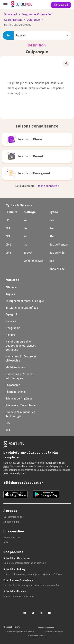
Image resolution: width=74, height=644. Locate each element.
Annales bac (57, 269)
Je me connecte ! (48, 186)
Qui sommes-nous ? (13, 517)
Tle (52, 236)
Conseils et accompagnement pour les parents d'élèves (33, 574)
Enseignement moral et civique (25, 301)
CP (7, 220)
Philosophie (13, 385)
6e (26, 220)
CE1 (8, 228)
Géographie (13, 328)
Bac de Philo (57, 253)
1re (52, 228)
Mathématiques (15, 367)
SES (8, 423)
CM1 (8, 245)
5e (26, 228)
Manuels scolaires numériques (19, 596)
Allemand (12, 287)
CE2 (8, 236)
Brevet (28, 253)
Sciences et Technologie (21, 405)
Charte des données (54, 632)
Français (11, 321)
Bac (52, 261)
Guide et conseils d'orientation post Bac (25, 563)
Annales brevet (34, 261)
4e (26, 236)
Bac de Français (59, 245)
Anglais (10, 294)
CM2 (8, 253)
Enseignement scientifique (22, 308)
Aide (6, 542)
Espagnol (11, 314)
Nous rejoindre (11, 522)
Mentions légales (46, 628)
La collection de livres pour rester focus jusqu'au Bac (31, 585)
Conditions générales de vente (20, 632)
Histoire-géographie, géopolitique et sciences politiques (21, 346)
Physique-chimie (16, 392)
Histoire (10, 335)
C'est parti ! (61, 5)
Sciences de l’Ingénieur (20, 398)
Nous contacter (12, 538)
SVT (8, 430)
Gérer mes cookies (37, 636)
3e (26, 245)
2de (52, 220)
